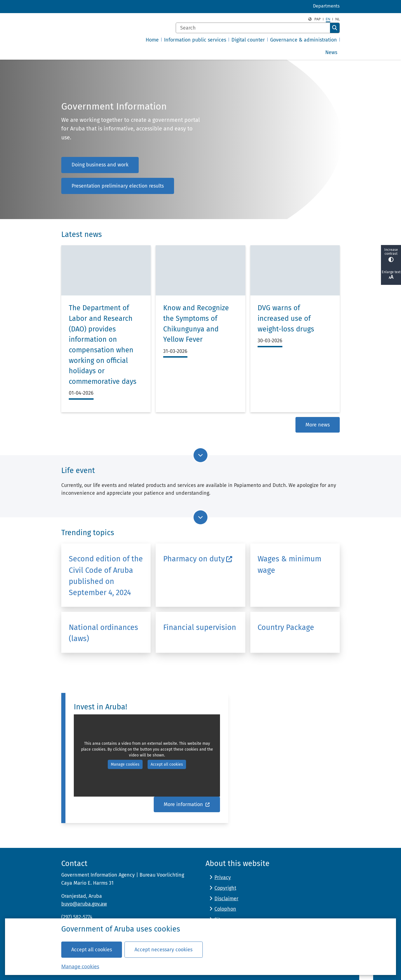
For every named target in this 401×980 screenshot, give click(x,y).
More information (187, 804)
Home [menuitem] (152, 40)
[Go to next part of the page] (200, 455)
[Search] (253, 28)
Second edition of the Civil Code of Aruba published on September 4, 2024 (106, 576)
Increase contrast (391, 255)
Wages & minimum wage (289, 564)
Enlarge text (391, 275)
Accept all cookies (92, 949)
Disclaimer (226, 899)
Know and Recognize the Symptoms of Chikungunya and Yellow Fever (196, 324)
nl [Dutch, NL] (338, 19)
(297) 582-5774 (77, 917)
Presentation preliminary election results (118, 186)
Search (335, 28)
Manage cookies (80, 966)
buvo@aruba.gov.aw (84, 904)
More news (318, 425)
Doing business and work (100, 165)
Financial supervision (200, 627)
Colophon (225, 909)
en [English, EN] (328, 19)
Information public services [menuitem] (195, 40)
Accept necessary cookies (163, 949)
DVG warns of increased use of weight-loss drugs (286, 318)
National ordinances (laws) (103, 633)
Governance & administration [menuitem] (304, 40)
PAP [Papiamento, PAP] (318, 19)
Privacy (223, 877)
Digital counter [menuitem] (248, 40)
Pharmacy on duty (198, 559)
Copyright (225, 888)
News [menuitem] (331, 52)
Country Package (286, 627)
